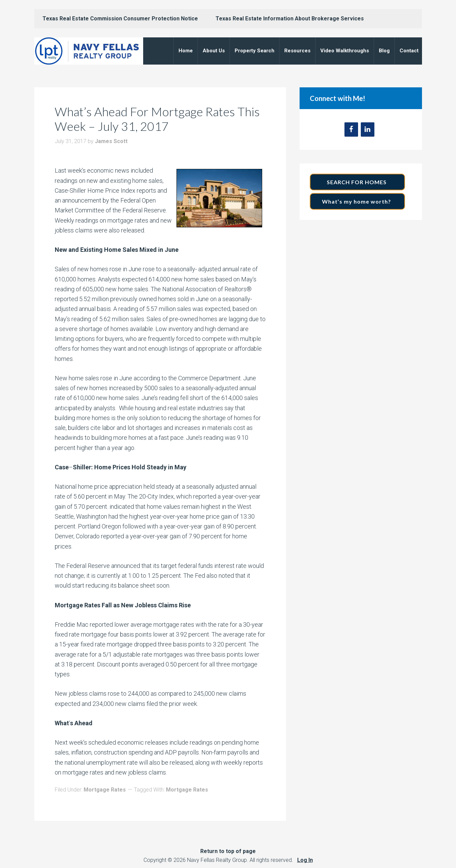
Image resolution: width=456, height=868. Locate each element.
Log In (305, 860)
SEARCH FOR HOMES (357, 182)
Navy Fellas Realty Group (89, 51)
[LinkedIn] (368, 129)
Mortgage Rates (105, 790)
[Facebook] (351, 129)
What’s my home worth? (357, 201)
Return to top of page (228, 851)
